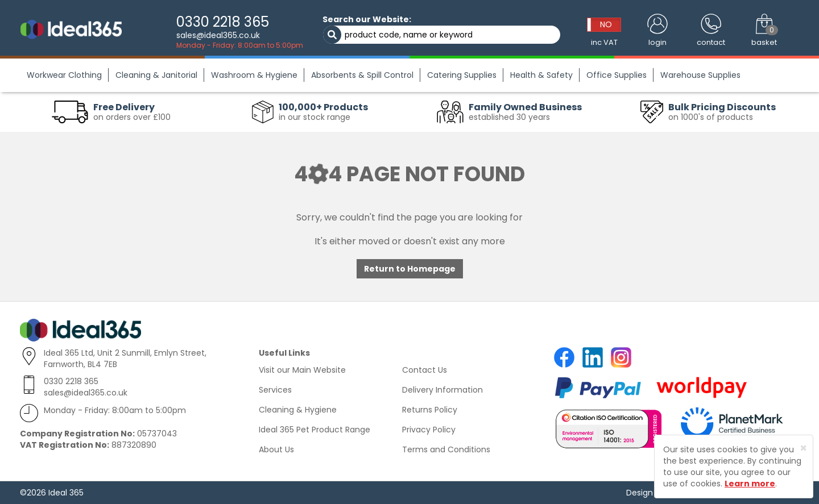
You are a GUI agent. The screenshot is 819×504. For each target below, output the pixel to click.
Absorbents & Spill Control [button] (362, 75)
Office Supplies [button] (617, 75)
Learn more (750, 484)
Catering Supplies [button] (462, 75)
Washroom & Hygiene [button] (254, 75)
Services (275, 390)
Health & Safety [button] (541, 75)
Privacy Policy (429, 430)
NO (606, 24)
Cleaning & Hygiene (298, 410)
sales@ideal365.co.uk (218, 35)
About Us (276, 449)
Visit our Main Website (302, 370)
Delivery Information (442, 390)
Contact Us (425, 370)
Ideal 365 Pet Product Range (315, 430)
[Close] (803, 448)
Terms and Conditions (446, 449)
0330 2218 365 (223, 22)
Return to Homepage (410, 269)
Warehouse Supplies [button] (700, 75)
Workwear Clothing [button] (64, 75)
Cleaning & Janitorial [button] (156, 75)
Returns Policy (430, 410)
